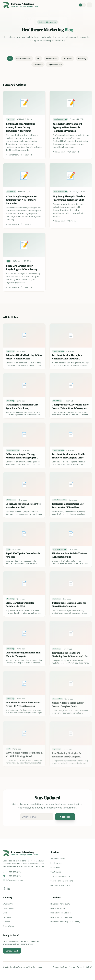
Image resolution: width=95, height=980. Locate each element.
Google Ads (68, 58)
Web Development (24, 58)
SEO (39, 58)
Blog (5, 913)
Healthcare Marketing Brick (61, 917)
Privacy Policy (9, 926)
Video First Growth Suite (60, 876)
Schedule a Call (12, 951)
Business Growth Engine (60, 885)
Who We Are (8, 904)
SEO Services (56, 872)
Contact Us (8, 917)
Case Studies (8, 908)
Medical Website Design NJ (61, 913)
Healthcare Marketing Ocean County (65, 922)
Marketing (82, 58)
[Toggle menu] (90, 5)
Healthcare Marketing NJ (60, 904)
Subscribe (65, 817)
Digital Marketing (55, 64)
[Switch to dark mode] (82, 5)
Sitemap (6, 922)
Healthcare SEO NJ (58, 908)
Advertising (38, 64)
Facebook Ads (52, 58)
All (10, 58)
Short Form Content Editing (62, 881)
